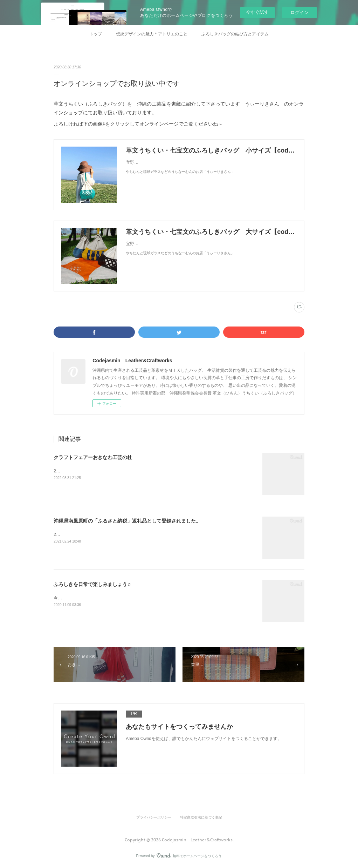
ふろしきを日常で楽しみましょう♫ (92, 584)
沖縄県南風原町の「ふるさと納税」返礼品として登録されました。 (127, 521)
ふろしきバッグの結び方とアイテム (235, 34)
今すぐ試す (257, 12)
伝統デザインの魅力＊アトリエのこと (152, 34)
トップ (96, 34)
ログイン (300, 12)
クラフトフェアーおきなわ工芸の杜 (93, 457)
